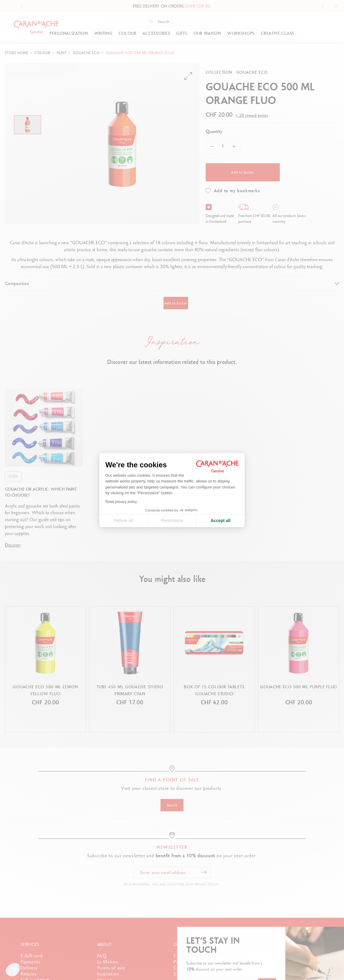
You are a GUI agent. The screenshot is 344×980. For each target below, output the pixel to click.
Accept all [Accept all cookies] (220, 521)
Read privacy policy (121, 502)
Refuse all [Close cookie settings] (123, 521)
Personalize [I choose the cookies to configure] (172, 521)
